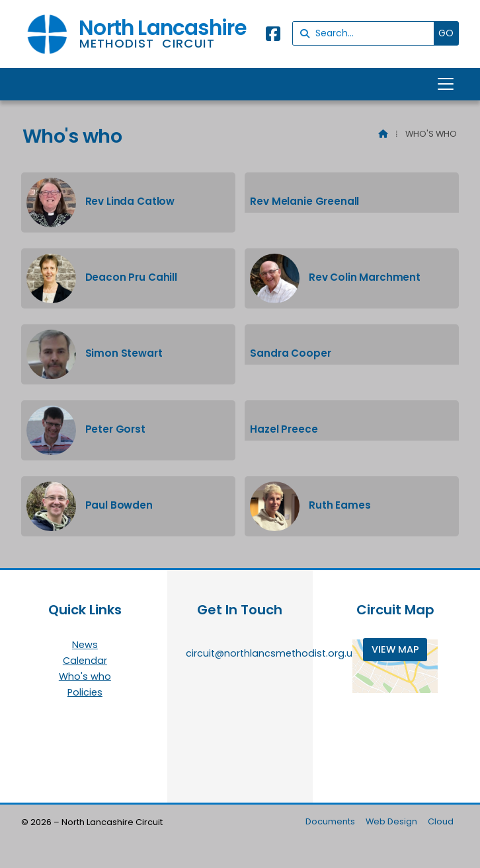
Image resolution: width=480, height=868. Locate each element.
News (85, 645)
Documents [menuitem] (330, 821)
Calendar (85, 661)
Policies (85, 692)
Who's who (85, 677)
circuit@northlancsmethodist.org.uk (271, 653)
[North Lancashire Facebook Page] (273, 36)
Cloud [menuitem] (441, 821)
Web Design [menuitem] (391, 821)
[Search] (367, 33)
